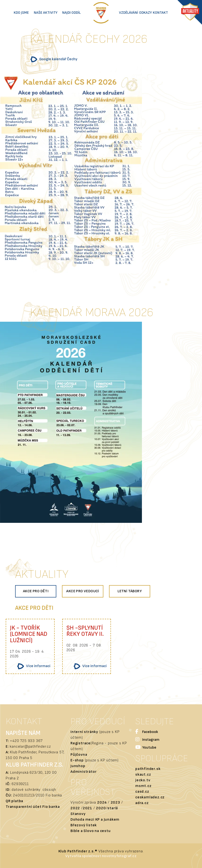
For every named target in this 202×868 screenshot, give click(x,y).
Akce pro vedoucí (83, 591)
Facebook (147, 732)
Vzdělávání (129, 13)
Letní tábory (130, 591)
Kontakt (160, 13)
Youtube (146, 748)
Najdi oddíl (71, 13)
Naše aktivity (46, 13)
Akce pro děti (36, 591)
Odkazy (145, 13)
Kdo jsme (21, 13)
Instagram (147, 740)
